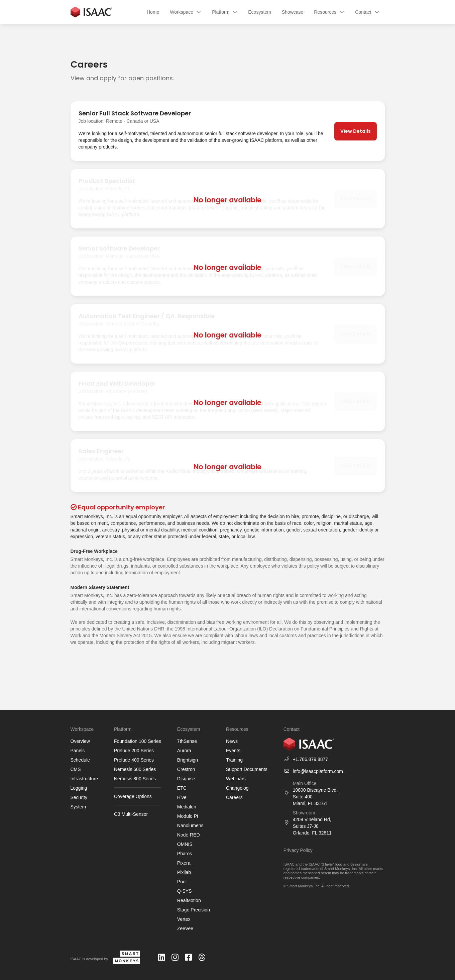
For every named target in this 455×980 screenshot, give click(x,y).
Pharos (185, 854)
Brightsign (188, 760)
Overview (80, 741)
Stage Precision (194, 910)
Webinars (236, 779)
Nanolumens (190, 825)
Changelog (237, 788)
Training (234, 760)
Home (153, 12)
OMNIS (185, 844)
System (78, 807)
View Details (356, 131)
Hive (182, 797)
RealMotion (189, 900)
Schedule (80, 760)
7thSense (187, 741)
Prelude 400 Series (134, 760)
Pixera (184, 863)
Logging (79, 788)
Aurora (184, 751)
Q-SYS (185, 891)
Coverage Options (133, 796)
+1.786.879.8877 (311, 759)
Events (233, 751)
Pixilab (184, 872)
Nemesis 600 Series (135, 769)
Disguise (186, 779)
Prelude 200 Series (134, 751)
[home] (92, 12)
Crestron (186, 769)
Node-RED (189, 835)
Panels (78, 751)
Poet (182, 882)
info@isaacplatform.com (318, 771)
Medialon (187, 807)
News (232, 741)
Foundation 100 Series (138, 741)
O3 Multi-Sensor (131, 814)
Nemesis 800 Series (135, 779)
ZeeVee (185, 928)
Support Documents (247, 769)
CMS (76, 769)
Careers (234, 797)
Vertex (184, 919)
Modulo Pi (188, 816)
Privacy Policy (298, 850)
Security (79, 797)
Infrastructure (84, 779)
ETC (182, 788)
